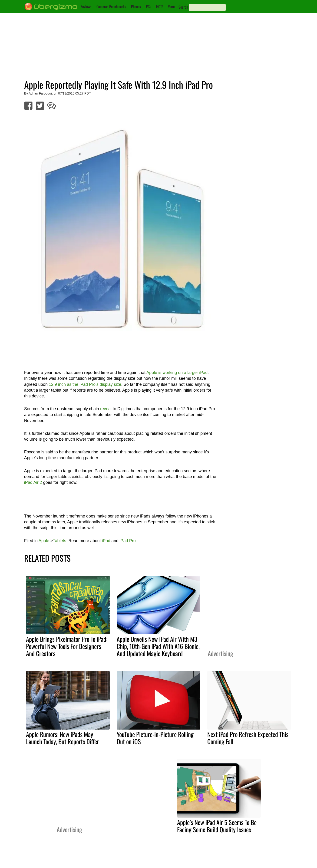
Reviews (86, 7)
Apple (44, 541)
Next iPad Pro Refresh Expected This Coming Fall (248, 738)
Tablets (59, 541)
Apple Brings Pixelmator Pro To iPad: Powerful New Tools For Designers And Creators (67, 646)
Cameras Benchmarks (111, 7)
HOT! (159, 7)
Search (183, 7)
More (171, 7)
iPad (106, 541)
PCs (149, 7)
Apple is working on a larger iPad (177, 373)
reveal (106, 409)
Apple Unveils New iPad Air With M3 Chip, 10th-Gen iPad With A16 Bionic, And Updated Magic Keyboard (158, 646)
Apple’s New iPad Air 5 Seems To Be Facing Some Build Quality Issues (217, 826)
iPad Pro (128, 541)
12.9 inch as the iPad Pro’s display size (85, 384)
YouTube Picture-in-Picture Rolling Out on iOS (155, 738)
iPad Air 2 (33, 482)
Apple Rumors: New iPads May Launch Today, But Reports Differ (63, 738)
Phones (136, 7)
